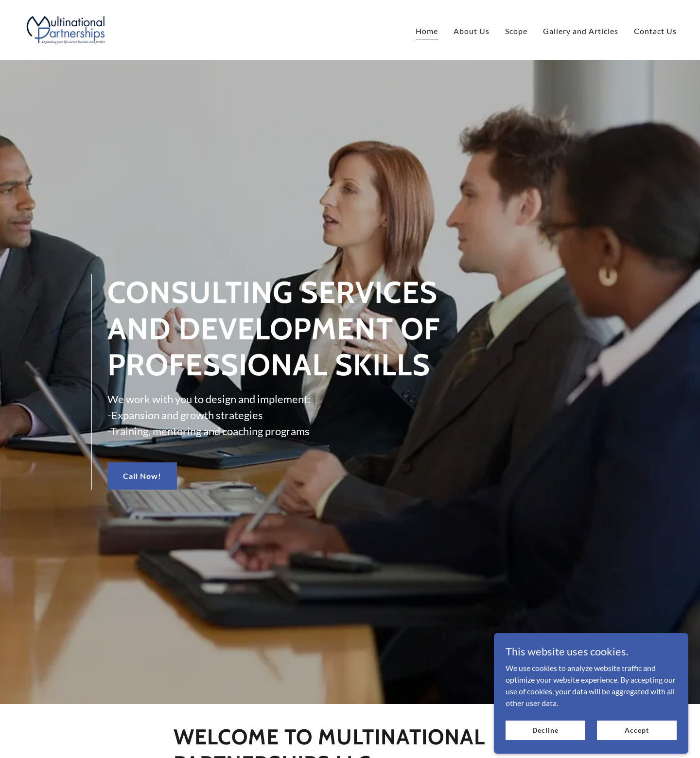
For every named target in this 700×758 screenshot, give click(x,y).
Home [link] (427, 31)
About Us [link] (472, 31)
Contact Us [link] (655, 31)
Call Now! (142, 476)
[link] (66, 29)
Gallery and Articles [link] (581, 31)
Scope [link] (516, 31)
